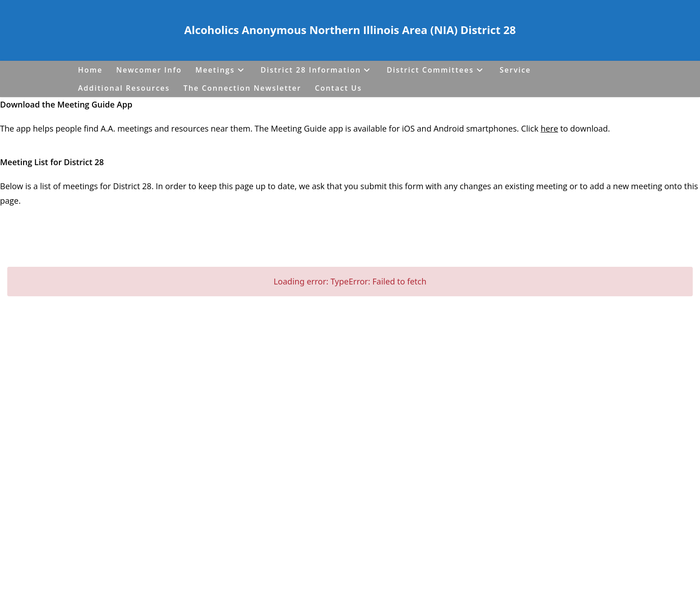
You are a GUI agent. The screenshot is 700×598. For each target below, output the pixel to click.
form (415, 186)
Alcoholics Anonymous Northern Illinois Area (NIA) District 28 (350, 30)
